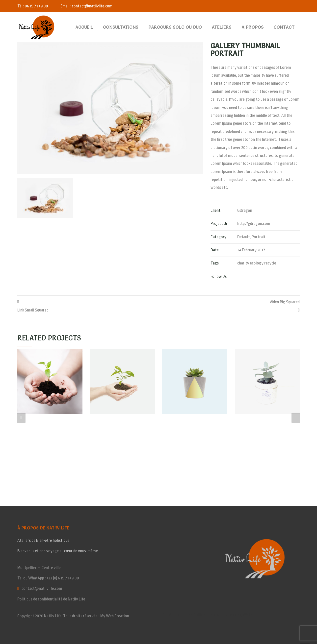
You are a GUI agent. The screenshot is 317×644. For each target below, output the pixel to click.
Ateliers (222, 27)
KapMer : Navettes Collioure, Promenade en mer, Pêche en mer (214, 615)
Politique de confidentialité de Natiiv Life (51, 599)
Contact (284, 27)
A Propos (253, 27)
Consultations (121, 27)
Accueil (84, 27)
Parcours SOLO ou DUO (175, 27)
